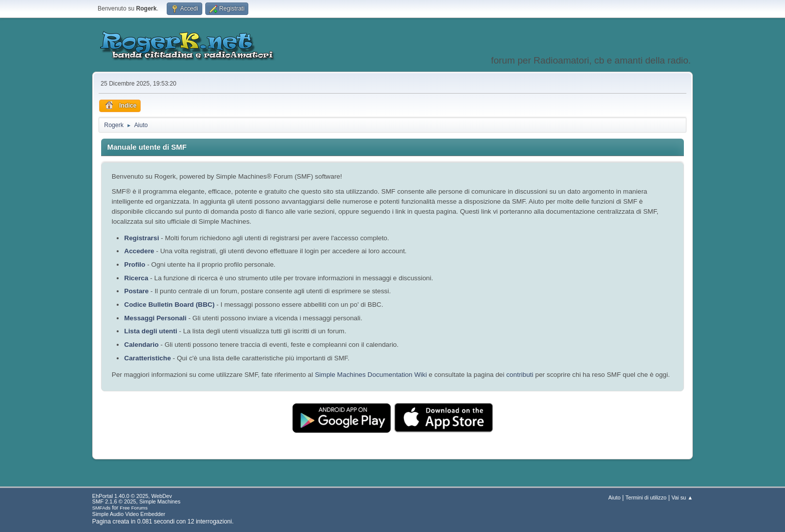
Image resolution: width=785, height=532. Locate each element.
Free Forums (134, 508)
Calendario (141, 345)
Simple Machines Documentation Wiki (371, 375)
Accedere (139, 251)
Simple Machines (160, 501)
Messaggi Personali (155, 318)
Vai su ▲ (682, 497)
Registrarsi (142, 238)
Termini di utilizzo (646, 497)
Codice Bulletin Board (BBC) (169, 305)
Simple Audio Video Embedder (129, 514)
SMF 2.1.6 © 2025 (114, 501)
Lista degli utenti (151, 331)
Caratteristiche (147, 358)
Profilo (135, 264)
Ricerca (136, 278)
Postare (136, 291)
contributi (520, 375)
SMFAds (101, 508)
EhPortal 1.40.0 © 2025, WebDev (132, 496)
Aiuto (615, 497)
